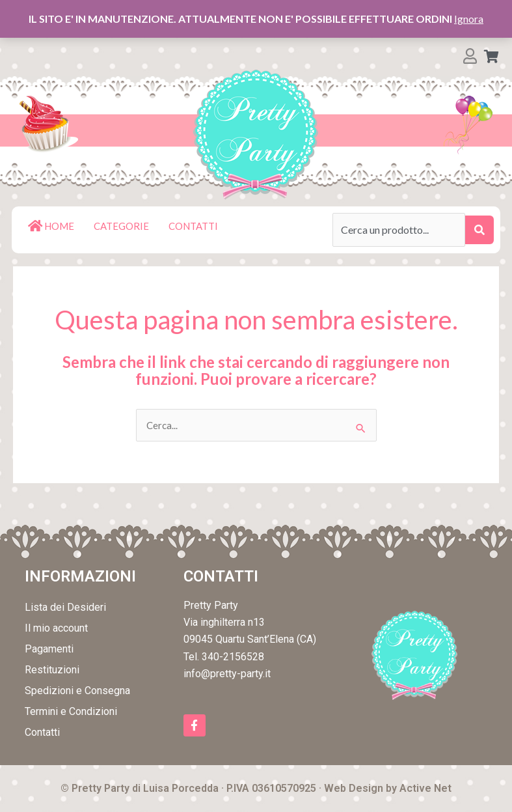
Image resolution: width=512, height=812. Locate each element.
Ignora (469, 19)
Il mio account (56, 629)
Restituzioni (52, 670)
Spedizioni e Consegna (77, 691)
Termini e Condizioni (71, 712)
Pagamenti (49, 650)
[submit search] (479, 230)
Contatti (42, 733)
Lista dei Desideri (65, 608)
